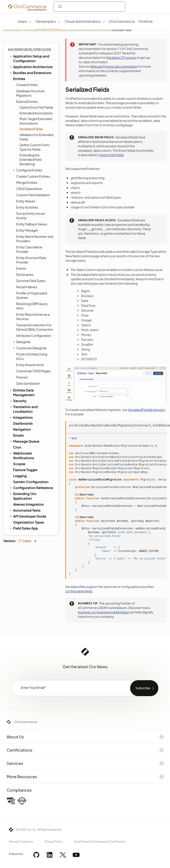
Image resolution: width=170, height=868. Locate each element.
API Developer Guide (28, 516)
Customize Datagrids (30, 348)
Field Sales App (23, 528)
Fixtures (22, 377)
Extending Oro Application (23, 496)
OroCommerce (26, 722)
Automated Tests (25, 510)
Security (18, 401)
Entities (83, 30)
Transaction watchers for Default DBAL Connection (35, 327)
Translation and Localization (23, 409)
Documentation (13, 30)
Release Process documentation (114, 66)
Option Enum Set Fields (36, 107)
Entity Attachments (30, 365)
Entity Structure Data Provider (31, 260)
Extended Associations (36, 113)
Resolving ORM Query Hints (32, 306)
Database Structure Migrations (30, 93)
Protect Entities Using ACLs (32, 356)
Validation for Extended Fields (36, 137)
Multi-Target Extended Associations (36, 121)
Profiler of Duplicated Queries (32, 295)
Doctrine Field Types (31, 281)
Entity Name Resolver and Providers (35, 239)
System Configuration (31, 482)
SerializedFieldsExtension (147, 410)
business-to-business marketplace (103, 612)
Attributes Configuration (34, 336)
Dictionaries (25, 275)
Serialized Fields (31, 129)
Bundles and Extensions (30, 73)
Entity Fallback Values (32, 224)
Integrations (21, 417)
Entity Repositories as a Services (33, 317)
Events (21, 268)
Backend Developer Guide (59, 30)
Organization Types (29, 522)
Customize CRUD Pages (33, 371)
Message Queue (24, 441)
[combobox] (89, 7)
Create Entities (27, 85)
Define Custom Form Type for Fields (35, 147)
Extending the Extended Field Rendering (30, 159)
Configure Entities (28, 170)
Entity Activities (27, 207)
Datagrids (22, 342)
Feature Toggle (25, 470)
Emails (18, 435)
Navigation (22, 429)
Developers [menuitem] (46, 21)
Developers (33, 30)
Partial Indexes (27, 287)
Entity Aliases (26, 201)
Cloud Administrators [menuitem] (83, 21)
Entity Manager (27, 230)
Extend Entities (99, 30)
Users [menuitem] (22, 21)
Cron (17, 447)
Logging (20, 476)
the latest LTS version (121, 58)
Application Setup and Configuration (29, 58)
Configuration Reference (31, 488)
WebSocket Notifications (22, 455)
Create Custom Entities (33, 176)
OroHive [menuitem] (146, 21)
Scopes (19, 464)
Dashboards (23, 423)
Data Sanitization (28, 383)
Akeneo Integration (28, 504)
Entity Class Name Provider (29, 249)
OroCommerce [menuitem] (122, 21)
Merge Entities (27, 182)
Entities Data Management (22, 392)
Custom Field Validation (33, 195)
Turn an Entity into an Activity (31, 216)
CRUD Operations (29, 189)
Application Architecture (31, 67)
